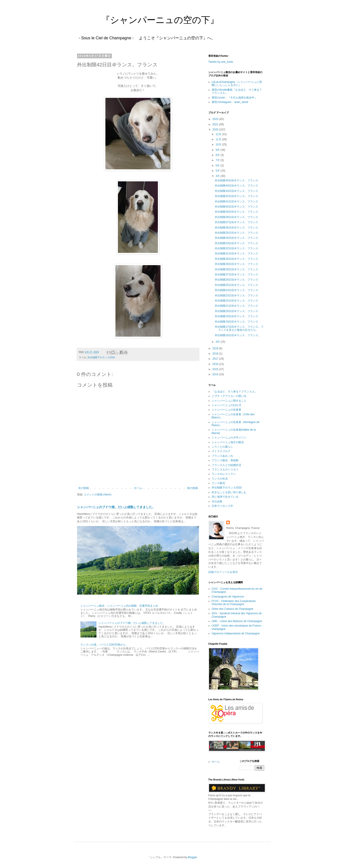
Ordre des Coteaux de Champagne (233, 609)
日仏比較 (217, 501)
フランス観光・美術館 (225, 460)
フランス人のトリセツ (225, 470)
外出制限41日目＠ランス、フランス (236, 201)
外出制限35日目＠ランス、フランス (236, 233)
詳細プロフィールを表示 (223, 572)
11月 (219, 139)
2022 (216, 119)
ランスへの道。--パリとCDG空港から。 (104, 645)
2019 (216, 348)
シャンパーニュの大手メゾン (229, 438)
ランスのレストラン (224, 474)
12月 (219, 134)
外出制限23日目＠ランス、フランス (236, 296)
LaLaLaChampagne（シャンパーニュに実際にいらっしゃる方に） (237, 84)
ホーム (138, 488)
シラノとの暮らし (222, 447)
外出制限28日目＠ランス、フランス (236, 269)
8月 (218, 155)
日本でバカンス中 (222, 506)
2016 (216, 364)
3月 (218, 342)
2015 (216, 369)
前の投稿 (192, 488)
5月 (218, 171)
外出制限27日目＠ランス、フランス (236, 275)
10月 (219, 145)
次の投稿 (84, 488)
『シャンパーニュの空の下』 (147, 20)
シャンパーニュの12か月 (227, 405)
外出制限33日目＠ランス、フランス (236, 243)
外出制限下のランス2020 (101, 357)
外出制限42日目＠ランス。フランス (236, 196)
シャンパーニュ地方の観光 (228, 442)
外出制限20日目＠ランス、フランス (236, 311)
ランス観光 (218, 483)
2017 (216, 359)
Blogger (192, 857)
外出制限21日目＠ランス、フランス (238, 306)
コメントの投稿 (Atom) (97, 495)
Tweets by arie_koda (221, 62)
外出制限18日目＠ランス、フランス (236, 322)
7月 (218, 160)
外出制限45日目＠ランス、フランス (236, 180)
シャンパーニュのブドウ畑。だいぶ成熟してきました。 (116, 507)
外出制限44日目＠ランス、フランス (236, 186)
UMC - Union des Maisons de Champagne (237, 621)
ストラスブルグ (221, 451)
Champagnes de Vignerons (228, 597)
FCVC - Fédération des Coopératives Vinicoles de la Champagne (234, 603)
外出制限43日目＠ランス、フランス (236, 191)
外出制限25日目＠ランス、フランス (236, 285)
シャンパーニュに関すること (229, 401)
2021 (216, 124)
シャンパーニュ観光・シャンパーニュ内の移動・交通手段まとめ (119, 606)
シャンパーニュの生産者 (226, 410)
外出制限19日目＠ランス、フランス (236, 316)
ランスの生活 (220, 479)
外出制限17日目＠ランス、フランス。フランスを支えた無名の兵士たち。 (239, 328)
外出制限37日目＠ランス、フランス (236, 222)
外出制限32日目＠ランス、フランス (236, 248)
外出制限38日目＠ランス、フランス (236, 217)
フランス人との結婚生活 (226, 465)
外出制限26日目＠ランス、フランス (236, 280)
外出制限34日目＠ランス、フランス (236, 238)
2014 (216, 374)
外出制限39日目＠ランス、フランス (236, 212)
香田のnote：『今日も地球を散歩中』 (234, 98)
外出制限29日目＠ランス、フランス (236, 264)
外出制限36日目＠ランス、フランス (236, 228)
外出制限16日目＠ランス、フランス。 (238, 335)
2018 (216, 354)
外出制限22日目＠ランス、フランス (236, 301)
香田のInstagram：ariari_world (230, 102)
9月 (218, 150)
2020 (216, 130)
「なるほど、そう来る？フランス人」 (234, 392)
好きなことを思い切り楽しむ (229, 492)
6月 (218, 166)
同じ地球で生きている (225, 497)
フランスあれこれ (222, 456)
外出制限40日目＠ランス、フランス (236, 207)
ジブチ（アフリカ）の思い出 (229, 396)
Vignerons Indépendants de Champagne (236, 633)
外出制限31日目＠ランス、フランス (236, 254)
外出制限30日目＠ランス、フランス (236, 259)
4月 (218, 176)
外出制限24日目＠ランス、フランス (236, 290)
